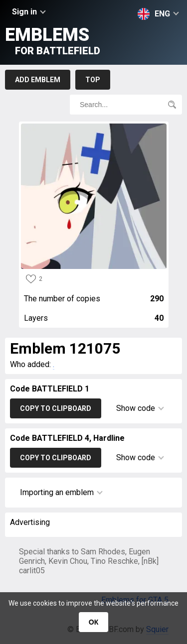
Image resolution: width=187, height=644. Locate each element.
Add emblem (38, 80)
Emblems (53, 41)
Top (93, 80)
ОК (93, 622)
